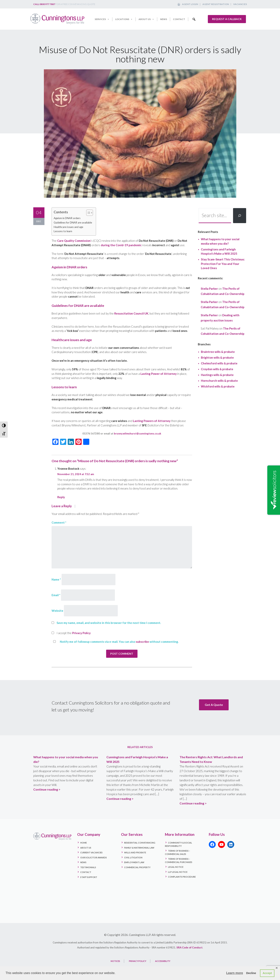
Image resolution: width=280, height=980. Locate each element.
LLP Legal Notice (178, 871)
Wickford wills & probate (218, 386)
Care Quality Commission (74, 241)
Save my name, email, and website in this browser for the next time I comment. (109, 623)
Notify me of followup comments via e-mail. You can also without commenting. (115, 642)
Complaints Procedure (182, 876)
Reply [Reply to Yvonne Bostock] (61, 497)
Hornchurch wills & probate (219, 381)
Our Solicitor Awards (94, 857)
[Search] (240, 216)
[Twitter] (63, 442)
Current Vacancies (91, 852)
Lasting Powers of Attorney (152, 421)
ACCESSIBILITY (163, 960)
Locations (124, 19)
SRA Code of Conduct (189, 947)
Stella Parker (209, 289)
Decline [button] (251, 973)
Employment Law (134, 862)
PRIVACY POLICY (138, 960)
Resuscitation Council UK (131, 313)
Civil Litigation (133, 857)
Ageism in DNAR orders (67, 218)
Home (84, 842)
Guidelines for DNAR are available (73, 223)
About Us (146, 19)
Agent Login (190, 4)
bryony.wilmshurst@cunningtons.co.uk (137, 434)
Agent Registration (216, 4)
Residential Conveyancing (140, 842)
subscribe (142, 642)
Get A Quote (214, 704)
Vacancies (240, 4)
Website (57, 611)
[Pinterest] (79, 442)
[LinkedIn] (71, 442)
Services (102, 19)
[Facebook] (55, 442)
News (164, 19)
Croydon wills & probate (217, 369)
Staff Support (89, 877)
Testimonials (88, 867)
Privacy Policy (81, 633)
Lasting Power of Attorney (159, 374)
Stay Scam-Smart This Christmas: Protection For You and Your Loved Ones (223, 264)
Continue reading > (47, 789)
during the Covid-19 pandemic (121, 245)
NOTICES (115, 960)
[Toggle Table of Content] (88, 213)
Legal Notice (176, 866)
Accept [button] (267, 973)
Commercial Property (137, 867)
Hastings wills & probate (217, 375)
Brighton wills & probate (217, 357)
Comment (59, 522)
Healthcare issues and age (68, 227)
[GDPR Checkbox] (53, 633)
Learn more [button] (234, 973)
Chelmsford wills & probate (219, 363)
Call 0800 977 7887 (44, 4)
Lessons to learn (63, 231)
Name (56, 579)
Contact (179, 19)
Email (56, 595)
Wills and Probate (135, 852)
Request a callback (227, 19)
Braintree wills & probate (218, 352)
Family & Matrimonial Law (139, 847)
